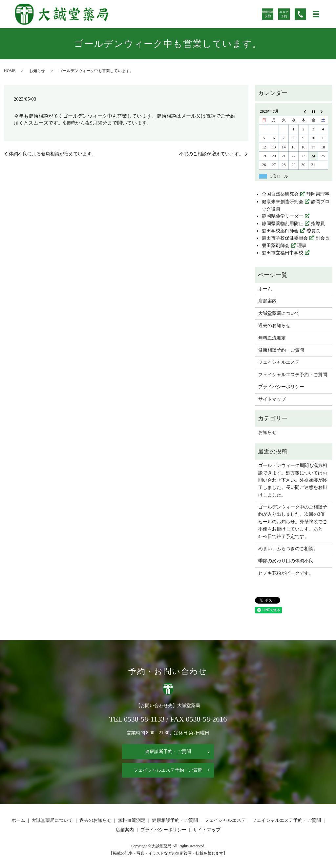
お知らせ (37, 71)
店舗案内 (267, 301)
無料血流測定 (272, 338)
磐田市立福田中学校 (283, 253)
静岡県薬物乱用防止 (283, 224)
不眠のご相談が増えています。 (211, 154)
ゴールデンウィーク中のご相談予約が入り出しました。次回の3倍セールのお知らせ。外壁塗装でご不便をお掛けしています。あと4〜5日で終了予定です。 (293, 522)
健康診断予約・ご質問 (168, 752)
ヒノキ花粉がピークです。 (286, 573)
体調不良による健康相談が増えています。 (52, 154)
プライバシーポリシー (281, 387)
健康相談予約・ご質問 (281, 350)
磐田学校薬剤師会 (280, 231)
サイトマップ (272, 399)
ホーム (265, 289)
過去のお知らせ (274, 326)
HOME (10, 71)
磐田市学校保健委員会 (285, 238)
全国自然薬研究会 (280, 194)
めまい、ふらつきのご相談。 (288, 549)
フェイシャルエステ (279, 362)
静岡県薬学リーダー (283, 216)
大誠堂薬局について (279, 313)
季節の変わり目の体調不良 (286, 561)
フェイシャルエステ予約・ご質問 (293, 375)
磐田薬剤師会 (276, 246)
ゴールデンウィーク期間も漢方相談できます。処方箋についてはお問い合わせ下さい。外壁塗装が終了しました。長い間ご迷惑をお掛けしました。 (293, 480)
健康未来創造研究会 (283, 202)
